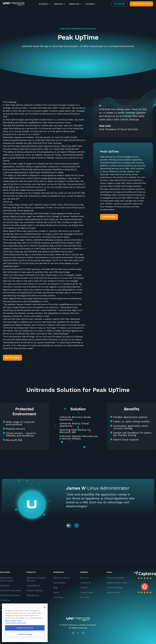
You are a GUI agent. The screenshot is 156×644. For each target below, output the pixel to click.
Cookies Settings (115, 588)
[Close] (45, 607)
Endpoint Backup (35, 590)
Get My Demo (12, 358)
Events (56, 592)
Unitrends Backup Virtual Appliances (74, 425)
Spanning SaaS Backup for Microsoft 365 (75, 431)
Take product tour (141, 4)
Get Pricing (119, 4)
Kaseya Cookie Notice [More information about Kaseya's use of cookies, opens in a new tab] (13, 620)
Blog (55, 588)
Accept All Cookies (25, 628)
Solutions (60, 4)
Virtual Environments (10, 595)
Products (45, 4)
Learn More (109, 217)
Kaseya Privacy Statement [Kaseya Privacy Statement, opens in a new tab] (16, 623)
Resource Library (61, 578)
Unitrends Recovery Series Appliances (75, 418)
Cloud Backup (33, 586)
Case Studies (59, 583)
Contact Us (85, 583)
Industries (5, 586)
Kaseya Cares (86, 592)
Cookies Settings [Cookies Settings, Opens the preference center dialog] (25, 634)
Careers (84, 588)
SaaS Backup (33, 595)
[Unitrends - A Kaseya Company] (78, 619)
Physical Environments (11, 590)
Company (91, 4)
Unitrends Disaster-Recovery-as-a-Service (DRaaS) (79, 437)
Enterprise (5, 600)
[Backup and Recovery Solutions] (14, 4)
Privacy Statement (115, 578)
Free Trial (84, 597)
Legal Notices (113, 592)
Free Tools (58, 597)
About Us (84, 578)
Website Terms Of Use (117, 583)
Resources (76, 4)
